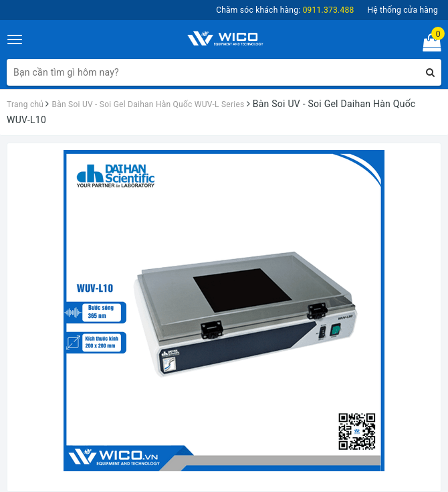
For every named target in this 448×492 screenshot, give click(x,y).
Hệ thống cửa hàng (403, 10)
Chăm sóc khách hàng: (285, 10)
